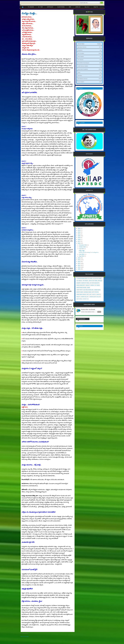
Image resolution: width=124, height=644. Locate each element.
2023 (79, 230)
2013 (79, 262)
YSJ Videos (79, 281)
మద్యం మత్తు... (29, 13)
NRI (70, 7)
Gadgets (99, 294)
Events (94, 294)
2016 (79, 243)
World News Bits (81, 285)
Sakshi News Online (81, 288)
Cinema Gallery (85, 297)
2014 (79, 260)
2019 (79, 238)
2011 (79, 265)
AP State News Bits (95, 283)
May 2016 (82, 256)
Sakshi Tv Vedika (90, 285)
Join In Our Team (93, 281)
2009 (79, 269)
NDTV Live (89, 294)
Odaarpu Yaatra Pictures (83, 283)
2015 (79, 258)
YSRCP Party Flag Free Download (85, 290)
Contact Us (85, 299)
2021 (79, 234)
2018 (79, 240)
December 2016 (83, 245)
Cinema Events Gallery (95, 297)
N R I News (97, 285)
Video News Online (81, 294)
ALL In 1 (87, 7)
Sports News (80, 292)
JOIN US (78, 7)
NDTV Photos (95, 292)
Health (78, 297)
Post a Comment (25, 637)
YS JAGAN (31, 7)
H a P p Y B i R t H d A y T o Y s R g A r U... (89, 252)
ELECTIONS (61, 7)
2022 (79, 232)
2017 (79, 241)
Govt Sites (79, 299)
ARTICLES (50, 7)
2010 (79, 267)
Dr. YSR (40, 7)
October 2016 (82, 247)
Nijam (88, 288)
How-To (96, 7)
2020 (79, 236)
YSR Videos (85, 281)
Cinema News (97, 290)
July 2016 (81, 249)
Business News (88, 292)
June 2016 (82, 254)
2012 (79, 264)
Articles (100, 281)
